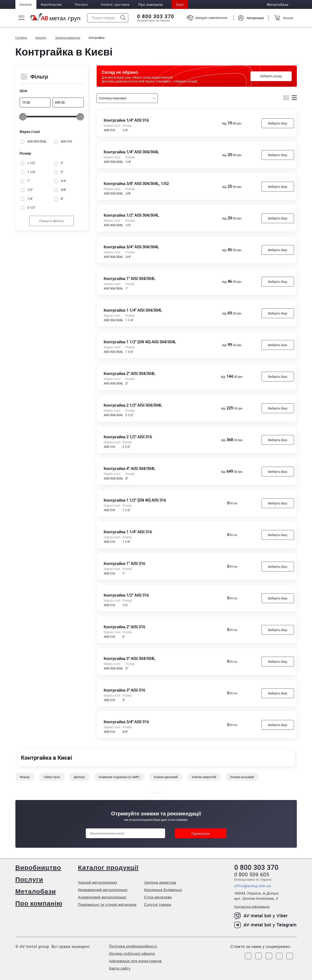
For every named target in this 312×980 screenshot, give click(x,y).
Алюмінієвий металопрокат (102, 897)
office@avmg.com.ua (253, 886)
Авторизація (255, 18)
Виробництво (51, 4)
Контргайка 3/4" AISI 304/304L (131, 247)
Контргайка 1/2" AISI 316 (126, 595)
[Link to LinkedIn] (279, 956)
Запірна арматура (160, 882)
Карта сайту (120, 968)
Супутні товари (158, 905)
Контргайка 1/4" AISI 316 (126, 120)
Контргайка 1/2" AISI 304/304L (131, 215)
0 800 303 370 (156, 16)
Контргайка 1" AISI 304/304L (130, 278)
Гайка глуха (52, 777)
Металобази (36, 891)
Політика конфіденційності (133, 946)
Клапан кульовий (242, 777)
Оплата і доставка (115, 4)
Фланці (25, 777)
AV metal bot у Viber (261, 916)
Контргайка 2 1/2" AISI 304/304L (133, 405)
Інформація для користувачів (136, 961)
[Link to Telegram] (269, 956)
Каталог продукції (108, 867)
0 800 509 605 (252, 874)
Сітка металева (158, 897)
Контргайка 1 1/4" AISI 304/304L (133, 310)
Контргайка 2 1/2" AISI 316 (128, 437)
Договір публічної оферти (132, 954)
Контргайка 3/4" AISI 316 (126, 722)
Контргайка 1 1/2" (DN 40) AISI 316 (135, 500)
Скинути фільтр (51, 221)
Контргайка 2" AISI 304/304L (130, 373)
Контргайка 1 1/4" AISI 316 (128, 532)
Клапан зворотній (204, 777)
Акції (180, 4)
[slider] (23, 117)
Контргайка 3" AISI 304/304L (130, 658)
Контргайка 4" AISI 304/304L (130, 468)
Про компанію (39, 903)
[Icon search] (123, 18)
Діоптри (79, 777)
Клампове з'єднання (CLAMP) (119, 777)
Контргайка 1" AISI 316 (124, 563)
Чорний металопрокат (98, 882)
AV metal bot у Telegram (265, 925)
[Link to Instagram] (258, 956)
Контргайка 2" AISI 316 (124, 627)
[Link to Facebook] (248, 956)
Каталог (26, 4)
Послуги (81, 4)
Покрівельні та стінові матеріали (107, 905)
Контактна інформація (252, 907)
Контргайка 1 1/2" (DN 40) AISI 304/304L (140, 342)
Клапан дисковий (166, 777)
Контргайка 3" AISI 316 (124, 690)
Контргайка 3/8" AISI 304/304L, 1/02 (136, 183)
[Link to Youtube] (290, 956)
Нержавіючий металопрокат (103, 890)
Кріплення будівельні (163, 890)
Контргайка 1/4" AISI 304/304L (131, 152)
